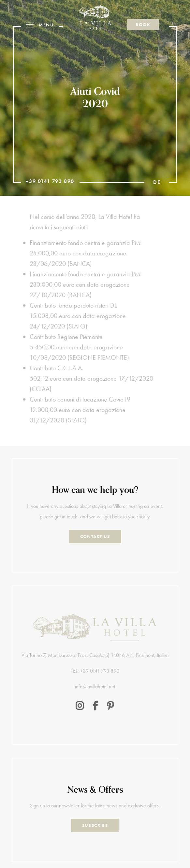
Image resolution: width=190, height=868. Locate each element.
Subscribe (95, 825)
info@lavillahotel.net (95, 686)
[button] (43, 25)
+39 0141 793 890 (50, 181)
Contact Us (95, 536)
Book (143, 24)
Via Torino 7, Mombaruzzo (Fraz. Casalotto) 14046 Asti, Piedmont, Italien (95, 655)
